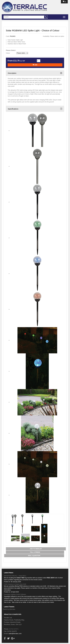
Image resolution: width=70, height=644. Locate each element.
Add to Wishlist (36, 549)
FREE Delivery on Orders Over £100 (15, 584)
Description (35, 73)
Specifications (35, 109)
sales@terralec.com (15, 634)
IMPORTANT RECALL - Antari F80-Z (15, 576)
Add (35, 65)
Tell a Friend (35, 552)
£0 (64, 2)
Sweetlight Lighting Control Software (15, 594)
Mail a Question (34, 556)
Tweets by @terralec (9, 609)
